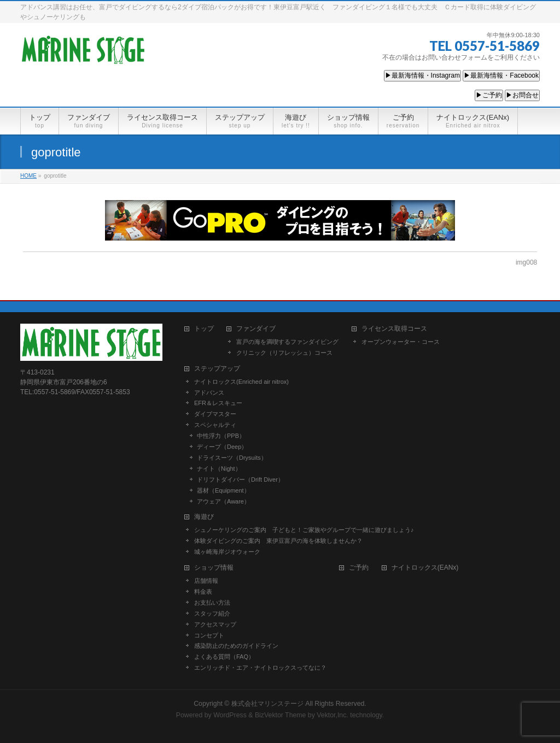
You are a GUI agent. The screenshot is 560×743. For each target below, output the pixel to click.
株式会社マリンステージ (267, 704)
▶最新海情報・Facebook (501, 75)
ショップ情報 (214, 568)
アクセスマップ (215, 624)
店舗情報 (206, 581)
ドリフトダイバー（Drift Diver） (240, 479)
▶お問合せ (522, 95)
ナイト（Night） (219, 469)
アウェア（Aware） (223, 501)
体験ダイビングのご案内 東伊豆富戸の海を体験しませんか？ (278, 541)
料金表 (203, 592)
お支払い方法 (212, 602)
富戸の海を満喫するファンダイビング (287, 342)
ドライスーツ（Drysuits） (232, 458)
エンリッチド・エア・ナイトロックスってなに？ (260, 668)
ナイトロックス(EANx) (425, 568)
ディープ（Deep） (222, 447)
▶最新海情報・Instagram (422, 75)
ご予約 (359, 568)
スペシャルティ (215, 425)
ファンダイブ (256, 329)
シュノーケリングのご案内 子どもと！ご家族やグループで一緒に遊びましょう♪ (304, 530)
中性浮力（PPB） (221, 436)
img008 (526, 262)
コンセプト (209, 635)
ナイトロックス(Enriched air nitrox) (241, 382)
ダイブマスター (215, 414)
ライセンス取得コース (394, 329)
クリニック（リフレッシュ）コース (284, 353)
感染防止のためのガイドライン (236, 646)
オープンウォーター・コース (401, 342)
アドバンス (209, 393)
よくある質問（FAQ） (224, 657)
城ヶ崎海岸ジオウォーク (227, 552)
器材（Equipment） (223, 490)
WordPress (230, 715)
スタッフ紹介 (212, 613)
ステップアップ (217, 369)
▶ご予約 (489, 95)
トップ (204, 329)
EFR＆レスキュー (218, 403)
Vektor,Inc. (332, 715)
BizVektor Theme (281, 715)
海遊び (204, 517)
